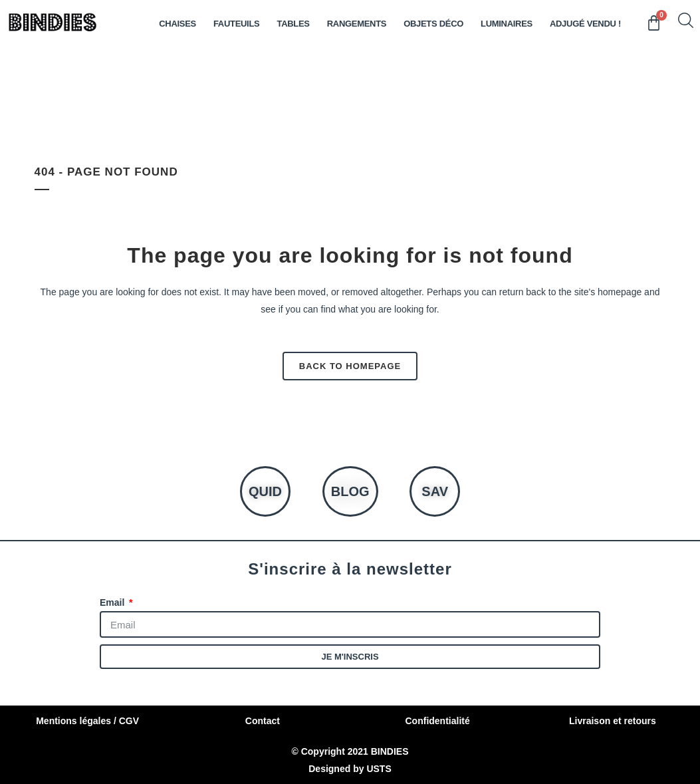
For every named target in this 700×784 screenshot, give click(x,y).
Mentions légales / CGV (87, 721)
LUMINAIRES (507, 24)
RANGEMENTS (357, 24)
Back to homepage (350, 366)
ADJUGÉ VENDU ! (585, 24)
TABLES (293, 24)
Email (113, 602)
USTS (379, 769)
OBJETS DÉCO (433, 24)
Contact (263, 721)
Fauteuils (237, 24)
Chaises (177, 24)
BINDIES (390, 751)
